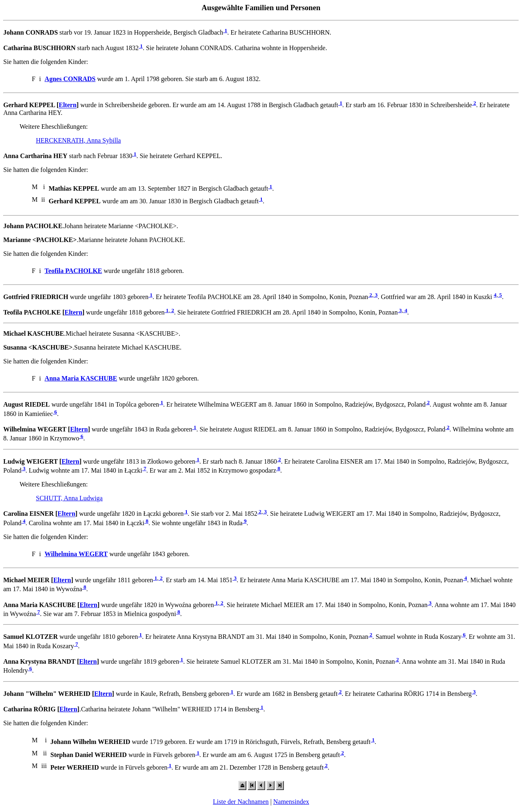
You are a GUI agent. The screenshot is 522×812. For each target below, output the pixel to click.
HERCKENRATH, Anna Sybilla (78, 140)
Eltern (68, 105)
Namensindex (291, 802)
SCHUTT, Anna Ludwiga (69, 498)
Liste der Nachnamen (241, 802)
